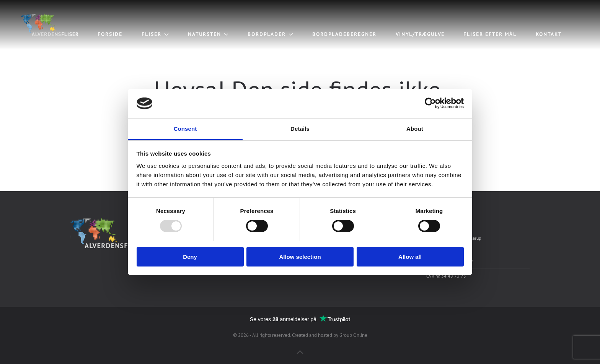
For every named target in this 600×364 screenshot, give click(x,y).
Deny (190, 257)
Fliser (155, 34)
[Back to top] (300, 352)
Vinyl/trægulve (420, 34)
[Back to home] (49, 25)
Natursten (208, 34)
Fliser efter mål (490, 34)
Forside (110, 34)
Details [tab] (300, 129)
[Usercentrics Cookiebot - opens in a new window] (430, 103)
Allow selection (300, 257)
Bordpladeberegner (344, 34)
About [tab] (415, 129)
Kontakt (549, 34)
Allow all (410, 257)
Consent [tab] (185, 129)
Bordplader (270, 34)
